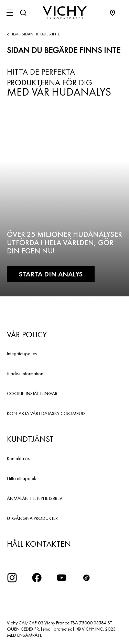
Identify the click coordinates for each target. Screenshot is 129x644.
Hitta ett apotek (21, 478)
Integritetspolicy (22, 353)
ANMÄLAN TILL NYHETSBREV (35, 498)
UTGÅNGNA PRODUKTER (32, 518)
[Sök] (23, 13)
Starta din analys (51, 274)
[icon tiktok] (86, 578)
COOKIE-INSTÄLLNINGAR (32, 393)
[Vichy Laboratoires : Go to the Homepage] (65, 13)
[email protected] (57, 629)
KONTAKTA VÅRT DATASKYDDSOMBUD (46, 413)
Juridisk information (25, 373)
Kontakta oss (19, 458)
